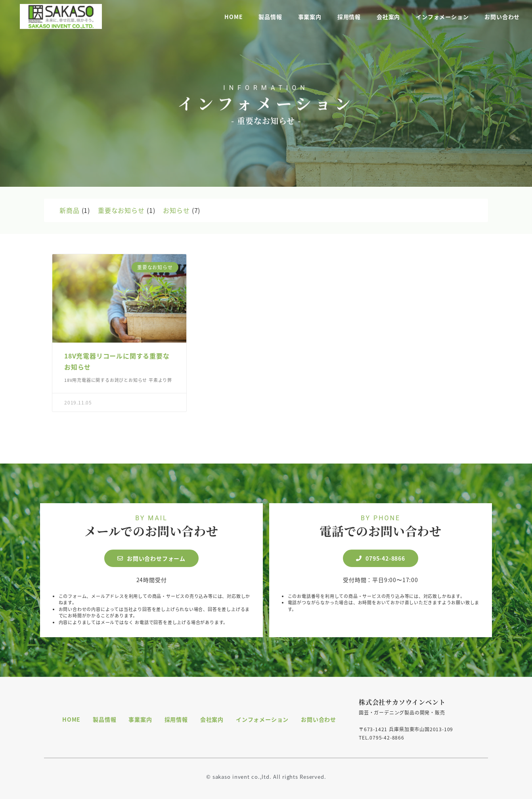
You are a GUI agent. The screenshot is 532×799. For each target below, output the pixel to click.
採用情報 (349, 16)
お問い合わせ (502, 16)
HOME (233, 16)
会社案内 (388, 16)
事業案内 (310, 16)
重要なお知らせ (121, 210)
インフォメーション (442, 16)
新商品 (69, 210)
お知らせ (176, 210)
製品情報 (270, 16)
